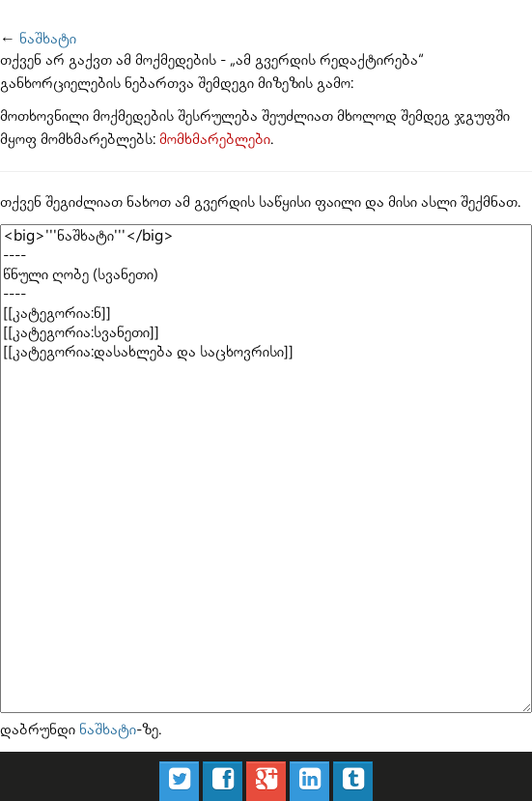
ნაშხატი (48, 39)
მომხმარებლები (215, 140)
